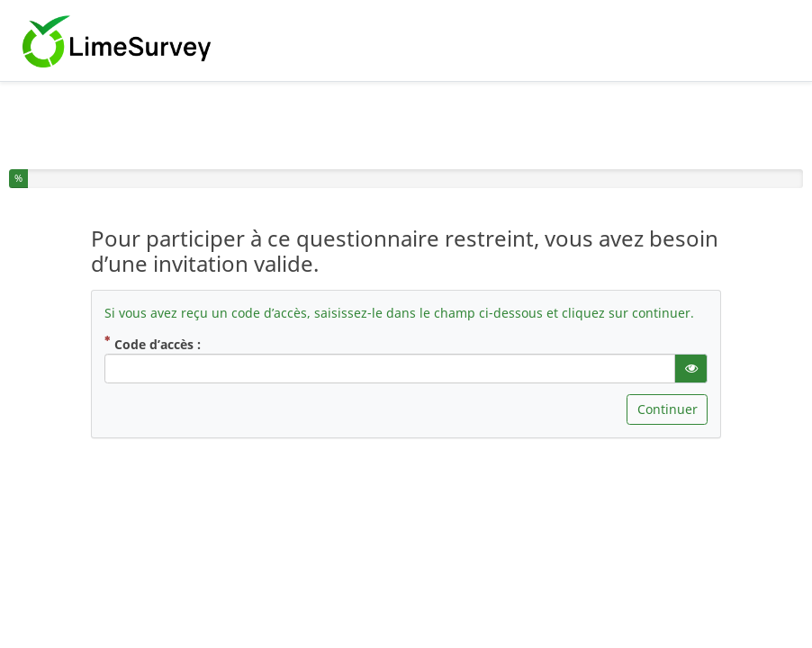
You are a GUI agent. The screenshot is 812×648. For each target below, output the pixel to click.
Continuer (668, 409)
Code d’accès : (180, 344)
